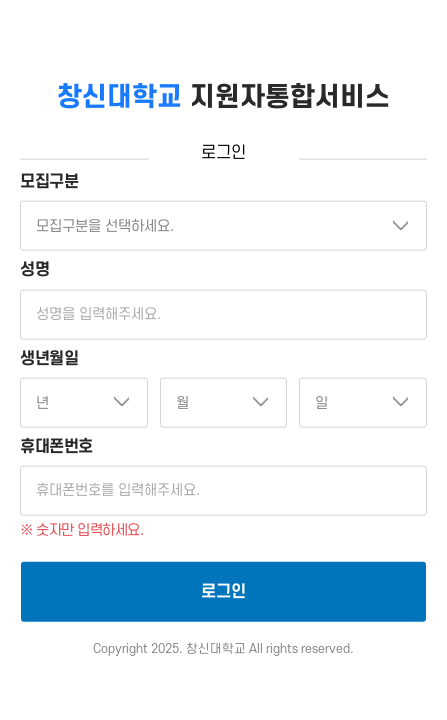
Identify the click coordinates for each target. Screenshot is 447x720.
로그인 (223, 592)
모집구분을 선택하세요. (105, 226)
